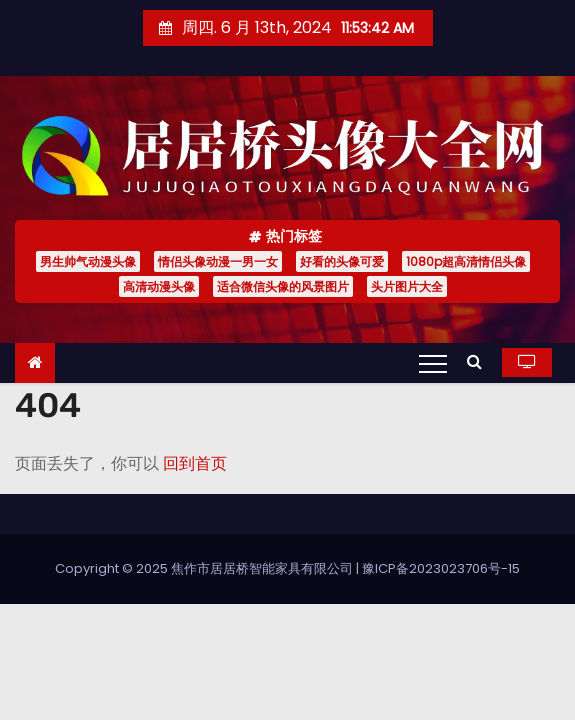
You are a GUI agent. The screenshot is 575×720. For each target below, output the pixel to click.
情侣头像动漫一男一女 (218, 261)
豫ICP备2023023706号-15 (441, 568)
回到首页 (195, 463)
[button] (479, 361)
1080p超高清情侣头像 (466, 261)
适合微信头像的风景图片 (283, 286)
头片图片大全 (407, 286)
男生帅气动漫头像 (88, 261)
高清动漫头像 (159, 286)
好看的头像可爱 (342, 261)
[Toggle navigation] (433, 363)
